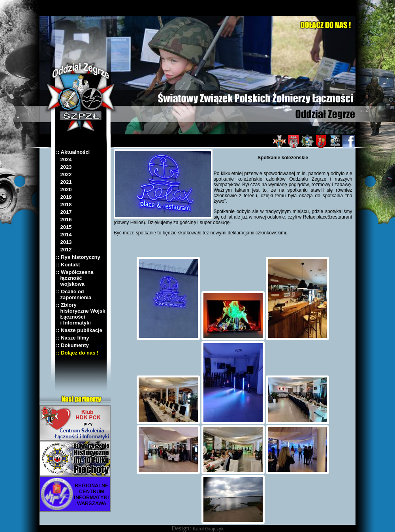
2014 (64, 235)
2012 (64, 250)
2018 (64, 205)
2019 (64, 197)
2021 (64, 182)
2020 (64, 190)
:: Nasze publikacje (79, 330)
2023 (64, 167)
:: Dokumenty (72, 345)
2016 (64, 220)
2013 (64, 242)
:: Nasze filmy (73, 338)
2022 (64, 175)
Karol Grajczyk (208, 529)
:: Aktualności (73, 152)
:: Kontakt (68, 265)
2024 (64, 159)
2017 (64, 212)
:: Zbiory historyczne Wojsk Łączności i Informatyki (81, 314)
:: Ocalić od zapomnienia (74, 294)
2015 (64, 227)
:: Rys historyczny (78, 257)
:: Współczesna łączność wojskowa (75, 278)
